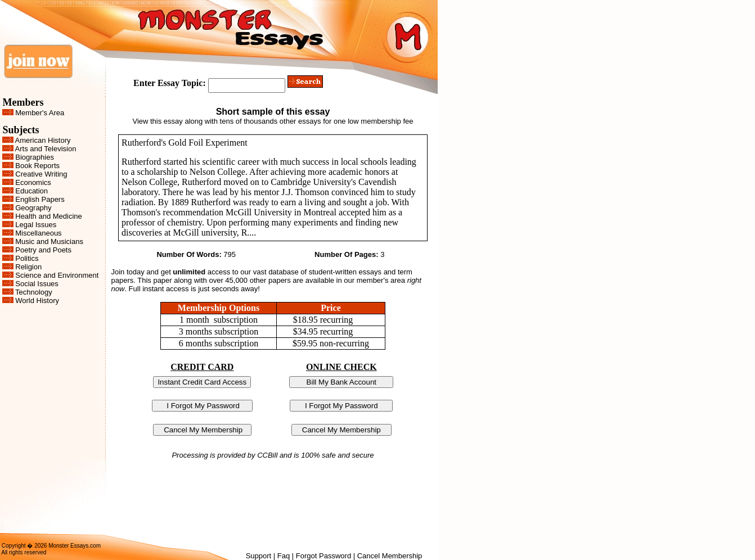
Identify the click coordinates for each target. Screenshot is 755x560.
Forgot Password (323, 556)
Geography (33, 208)
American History (43, 140)
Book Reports (37, 166)
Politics (27, 258)
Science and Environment (57, 275)
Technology (34, 292)
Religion (28, 267)
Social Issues (37, 284)
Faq (284, 556)
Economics (33, 182)
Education (32, 191)
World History (37, 301)
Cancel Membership (390, 556)
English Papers (40, 199)
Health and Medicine (49, 216)
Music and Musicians (49, 241)
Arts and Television (46, 149)
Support (259, 556)
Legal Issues (36, 225)
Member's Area (40, 113)
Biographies (35, 157)
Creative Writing (41, 174)
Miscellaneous (38, 233)
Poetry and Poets (43, 250)
